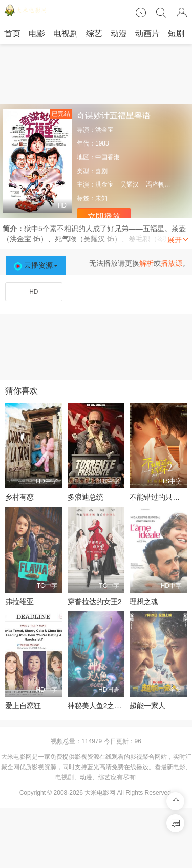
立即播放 (104, 216)
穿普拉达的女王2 (95, 602)
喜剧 (101, 171)
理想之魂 (144, 602)
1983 (102, 143)
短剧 (176, 34)
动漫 (119, 34)
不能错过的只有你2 (160, 497)
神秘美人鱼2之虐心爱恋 (105, 706)
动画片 (147, 34)
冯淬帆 (155, 184)
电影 (37, 34)
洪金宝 (104, 130)
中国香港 (108, 157)
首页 (12, 34)
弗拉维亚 (19, 602)
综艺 (94, 34)
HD (34, 292)
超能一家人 (147, 706)
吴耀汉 (130, 184)
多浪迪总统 (86, 497)
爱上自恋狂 (23, 706)
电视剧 (66, 34)
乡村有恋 (19, 497)
